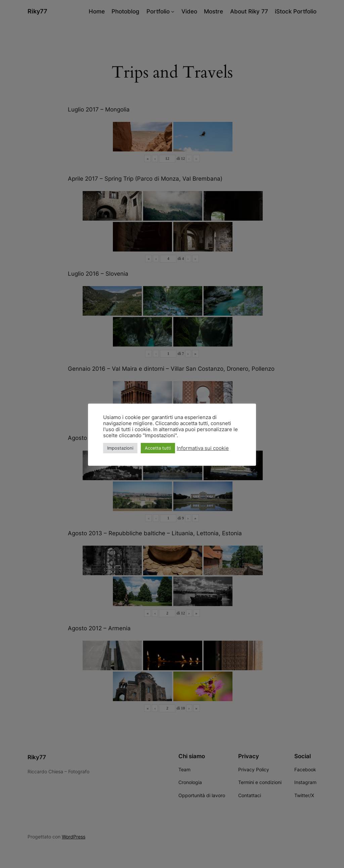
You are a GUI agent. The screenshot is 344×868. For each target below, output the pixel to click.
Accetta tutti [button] (158, 448)
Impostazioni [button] (120, 448)
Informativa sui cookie (203, 448)
